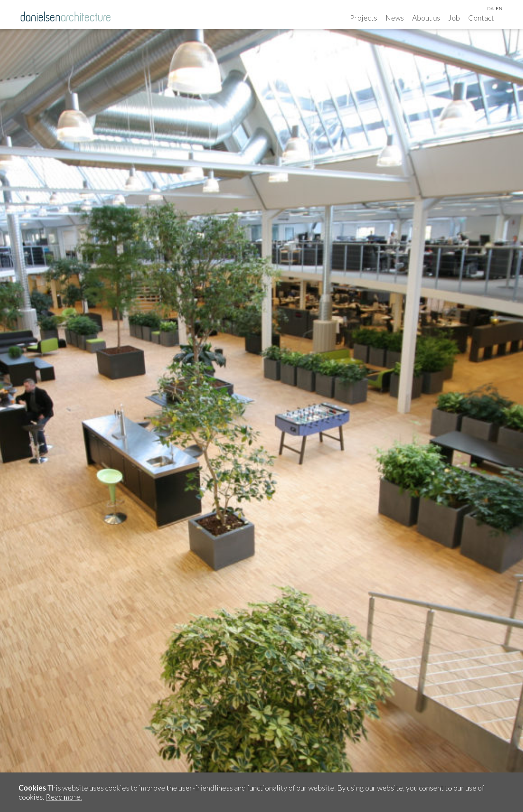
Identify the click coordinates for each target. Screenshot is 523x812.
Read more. (64, 797)
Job (454, 18)
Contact (481, 18)
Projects (364, 18)
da (490, 8)
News (395, 18)
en (499, 8)
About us (426, 18)
